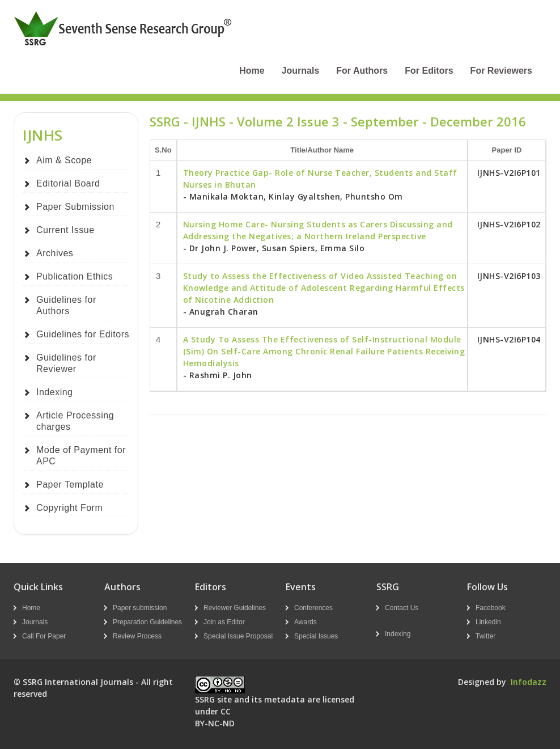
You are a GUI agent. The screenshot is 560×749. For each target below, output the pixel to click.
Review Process (137, 636)
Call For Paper (44, 636)
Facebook (491, 608)
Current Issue (65, 230)
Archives (55, 253)
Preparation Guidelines (147, 622)
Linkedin (488, 622)
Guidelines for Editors (83, 334)
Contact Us (402, 608)
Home (252, 71)
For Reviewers (501, 71)
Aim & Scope (64, 160)
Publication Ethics (75, 276)
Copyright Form (69, 508)
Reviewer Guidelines (235, 608)
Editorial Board (68, 183)
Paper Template (70, 484)
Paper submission (140, 608)
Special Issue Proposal (238, 636)
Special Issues (316, 636)
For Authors (362, 71)
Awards (306, 622)
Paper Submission (75, 207)
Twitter (485, 636)
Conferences (313, 608)
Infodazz (529, 682)
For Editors (429, 71)
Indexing (55, 392)
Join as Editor (224, 622)
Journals (301, 71)
